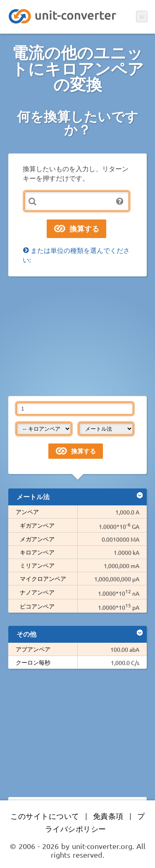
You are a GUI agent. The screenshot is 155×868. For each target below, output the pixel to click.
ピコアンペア (37, 606)
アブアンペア (33, 649)
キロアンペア (37, 552)
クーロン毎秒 (33, 662)
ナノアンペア (37, 592)
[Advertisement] (77, 336)
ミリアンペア (37, 565)
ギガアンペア (37, 525)
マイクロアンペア (43, 578)
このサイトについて (45, 816)
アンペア (27, 512)
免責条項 (108, 816)
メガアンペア (37, 539)
